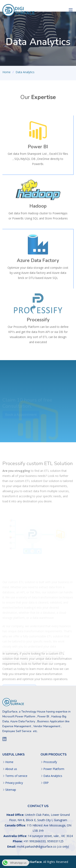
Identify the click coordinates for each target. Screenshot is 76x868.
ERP (46, 783)
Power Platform (54, 769)
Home (6, 72)
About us (11, 769)
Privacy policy (14, 783)
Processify (50, 762)
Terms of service (16, 776)
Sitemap (11, 790)
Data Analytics (53, 776)
